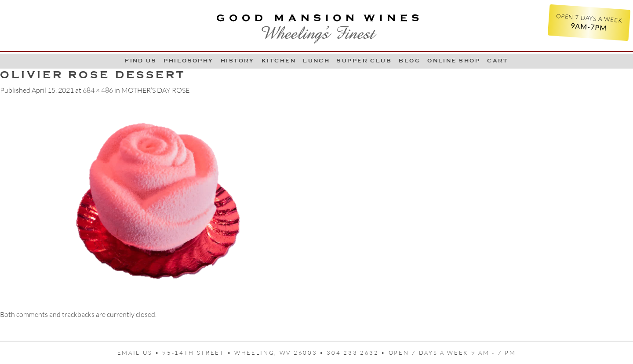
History (238, 61)
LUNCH (316, 61)
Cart (498, 61)
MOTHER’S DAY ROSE (155, 90)
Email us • (140, 353)
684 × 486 (98, 90)
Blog (409, 61)
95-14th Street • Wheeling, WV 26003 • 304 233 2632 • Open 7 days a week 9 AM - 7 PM (339, 353)
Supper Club (364, 61)
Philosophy (189, 61)
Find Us (141, 61)
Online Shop (454, 61)
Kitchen (279, 61)
